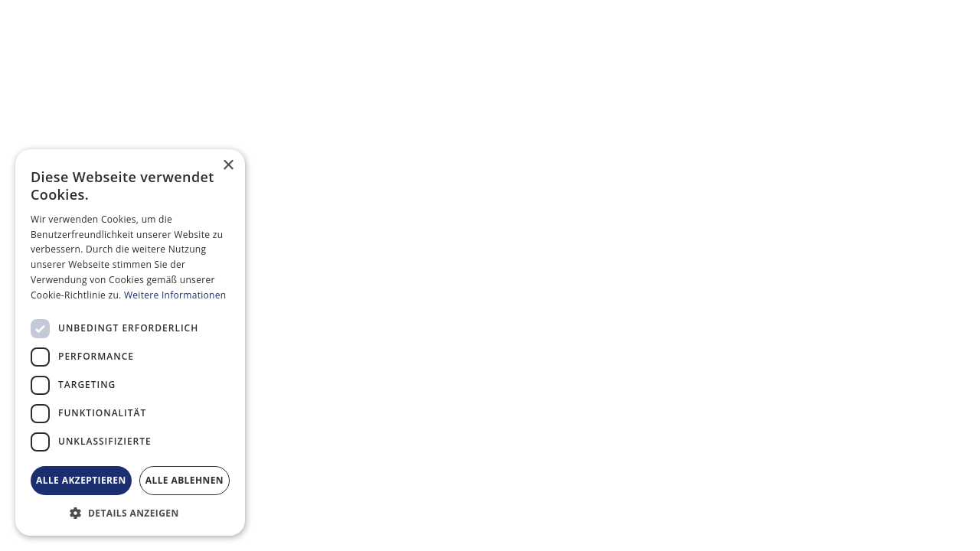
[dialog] (130, 342)
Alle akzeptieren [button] (81, 480)
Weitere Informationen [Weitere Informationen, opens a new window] (175, 295)
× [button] (228, 166)
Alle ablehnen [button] (185, 480)
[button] (130, 513)
